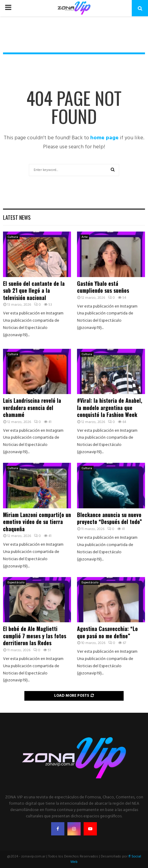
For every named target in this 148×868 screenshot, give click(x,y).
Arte (85, 237)
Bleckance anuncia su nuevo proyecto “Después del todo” (109, 518)
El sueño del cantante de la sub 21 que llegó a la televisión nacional (34, 290)
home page (104, 138)
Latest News (17, 217)
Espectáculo (16, 582)
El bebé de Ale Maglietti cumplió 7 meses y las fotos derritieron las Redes (35, 636)
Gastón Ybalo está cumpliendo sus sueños (103, 287)
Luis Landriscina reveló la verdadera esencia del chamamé (32, 407)
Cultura (13, 237)
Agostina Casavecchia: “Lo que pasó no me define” (107, 632)
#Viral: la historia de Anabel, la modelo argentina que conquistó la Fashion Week (110, 407)
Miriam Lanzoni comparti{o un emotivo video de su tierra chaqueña (37, 522)
